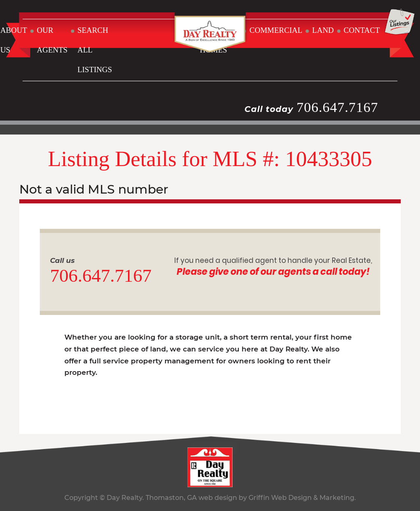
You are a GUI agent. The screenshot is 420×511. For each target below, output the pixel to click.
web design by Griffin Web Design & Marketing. (277, 498)
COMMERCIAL (276, 30)
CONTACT (362, 30)
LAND (323, 30)
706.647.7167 (337, 107)
